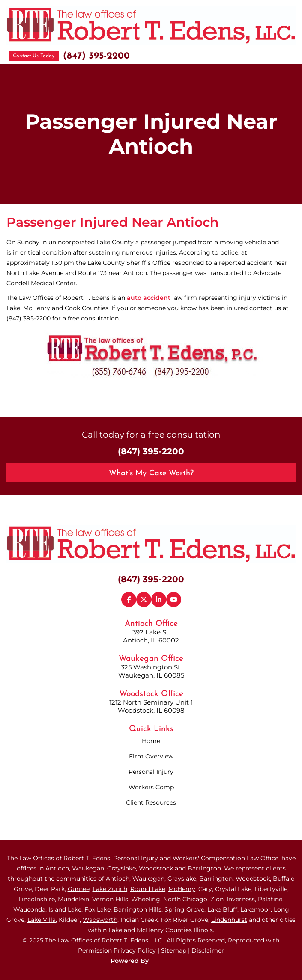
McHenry (182, 889)
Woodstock (156, 868)
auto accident (149, 298)
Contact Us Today (34, 56)
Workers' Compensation (209, 858)
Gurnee (79, 889)
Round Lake (148, 889)
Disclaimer (208, 950)
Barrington (204, 868)
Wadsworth (100, 920)
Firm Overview (151, 756)
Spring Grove (184, 909)
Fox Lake (97, 909)
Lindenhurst (229, 920)
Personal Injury (151, 772)
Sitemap (174, 950)
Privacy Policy (135, 950)
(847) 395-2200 (96, 56)
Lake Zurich (110, 889)
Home (151, 741)
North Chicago (185, 899)
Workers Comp (151, 787)
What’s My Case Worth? (151, 473)
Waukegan (88, 868)
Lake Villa (42, 920)
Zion (217, 899)
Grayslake (121, 868)
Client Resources (151, 802)
